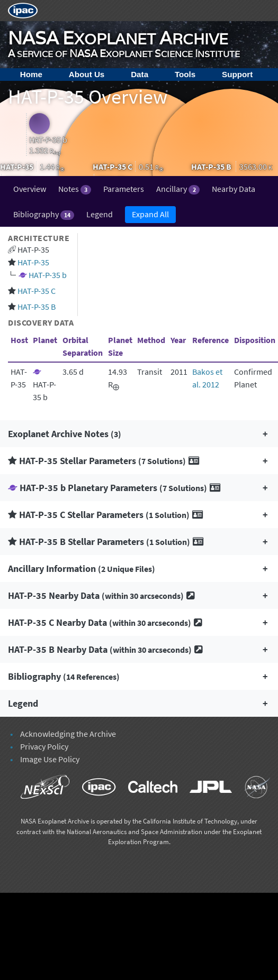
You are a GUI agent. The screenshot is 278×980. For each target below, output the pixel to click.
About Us (87, 74)
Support (237, 74)
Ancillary (178, 189)
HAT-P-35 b (48, 275)
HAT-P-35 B (37, 307)
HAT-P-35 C (37, 291)
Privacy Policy (44, 746)
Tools (185, 74)
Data (140, 74)
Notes (75, 189)
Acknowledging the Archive (68, 734)
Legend (100, 214)
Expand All (150, 214)
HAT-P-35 (33, 262)
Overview (30, 189)
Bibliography (44, 214)
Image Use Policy (50, 759)
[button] (139, 434)
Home (31, 74)
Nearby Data (234, 189)
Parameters (124, 189)
